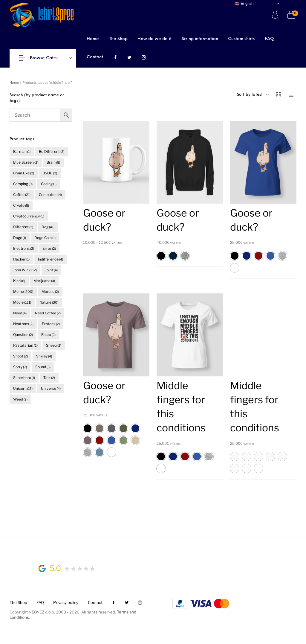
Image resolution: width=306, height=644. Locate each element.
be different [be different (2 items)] (52, 152)
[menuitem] (93, 39)
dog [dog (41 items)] (48, 227)
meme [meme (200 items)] (23, 291)
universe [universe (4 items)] (51, 388)
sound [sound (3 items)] (43, 367)
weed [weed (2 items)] (20, 399)
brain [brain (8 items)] (53, 162)
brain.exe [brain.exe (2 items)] (24, 173)
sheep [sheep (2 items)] (54, 345)
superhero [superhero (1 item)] (24, 378)
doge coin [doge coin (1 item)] (45, 238)
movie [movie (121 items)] (22, 302)
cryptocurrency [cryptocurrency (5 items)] (29, 216)
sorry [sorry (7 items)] (20, 367)
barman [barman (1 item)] (22, 152)
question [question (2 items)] (23, 335)
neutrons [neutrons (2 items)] (23, 324)
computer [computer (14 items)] (50, 195)
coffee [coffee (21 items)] (22, 195)
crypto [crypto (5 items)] (21, 205)
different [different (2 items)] (23, 227)
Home (14, 83)
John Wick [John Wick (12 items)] (25, 270)
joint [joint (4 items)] (51, 270)
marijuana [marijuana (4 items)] (44, 281)
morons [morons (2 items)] (50, 291)
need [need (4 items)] (20, 313)
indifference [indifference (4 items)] (51, 259)
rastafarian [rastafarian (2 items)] (25, 345)
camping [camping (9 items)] (23, 184)
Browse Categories (49, 58)
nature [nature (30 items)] (49, 302)
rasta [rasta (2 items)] (48, 335)
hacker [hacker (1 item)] (21, 259)
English (244, 4)
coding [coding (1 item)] (49, 184)
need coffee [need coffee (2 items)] (48, 313)
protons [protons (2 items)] (51, 324)
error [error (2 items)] (49, 248)
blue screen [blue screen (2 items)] (26, 162)
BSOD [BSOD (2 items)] (50, 173)
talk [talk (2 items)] (49, 378)
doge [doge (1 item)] (20, 238)
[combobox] (262, 95)
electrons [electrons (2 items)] (24, 248)
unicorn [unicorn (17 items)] (23, 388)
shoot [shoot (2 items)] (20, 356)
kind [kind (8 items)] (19, 281)
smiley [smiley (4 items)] (44, 356)
